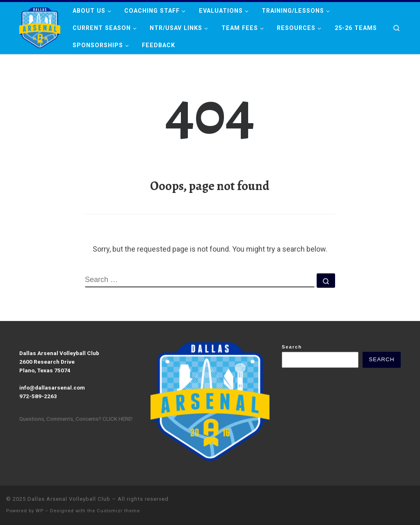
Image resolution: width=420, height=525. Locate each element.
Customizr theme (118, 511)
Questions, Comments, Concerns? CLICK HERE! (76, 419)
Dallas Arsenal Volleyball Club (69, 499)
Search (292, 347)
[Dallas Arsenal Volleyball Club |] (40, 26)
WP (40, 511)
